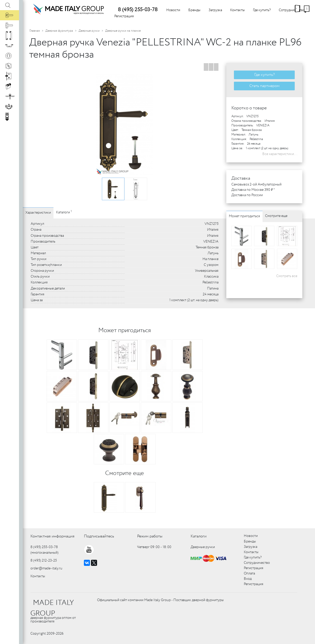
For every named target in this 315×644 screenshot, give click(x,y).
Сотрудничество (292, 10)
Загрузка (215, 10)
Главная (35, 31)
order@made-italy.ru (46, 568)
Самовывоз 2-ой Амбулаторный (256, 184)
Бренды (194, 10)
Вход (248, 579)
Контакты (237, 10)
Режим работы (150, 536)
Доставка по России (247, 195)
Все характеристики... (280, 154)
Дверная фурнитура (59, 31)
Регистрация (124, 16)
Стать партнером (264, 86)
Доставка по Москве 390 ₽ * (253, 190)
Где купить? (262, 10)
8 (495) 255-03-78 (138, 10)
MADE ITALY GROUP (52, 608)
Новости (173, 10)
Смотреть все (287, 276)
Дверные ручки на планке (123, 31)
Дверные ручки (89, 31)
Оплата (249, 573)
